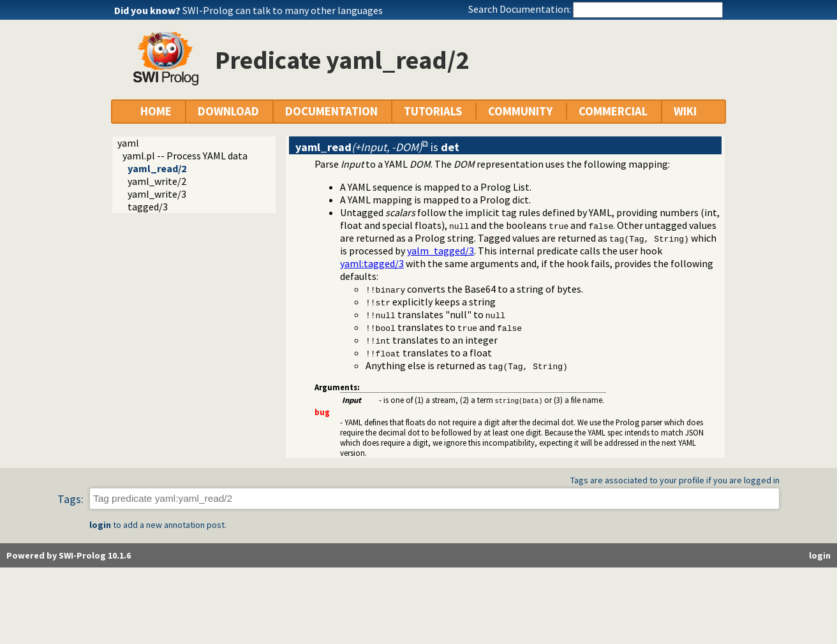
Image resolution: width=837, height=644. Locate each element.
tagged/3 (148, 207)
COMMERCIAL (613, 111)
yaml (128, 143)
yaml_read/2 (157, 168)
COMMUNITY (520, 111)
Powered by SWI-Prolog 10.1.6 (69, 555)
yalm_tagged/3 (441, 251)
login (100, 525)
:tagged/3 (372, 263)
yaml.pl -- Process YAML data (185, 156)
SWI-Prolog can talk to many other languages (283, 10)
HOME (156, 111)
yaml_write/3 (157, 194)
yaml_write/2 (157, 181)
